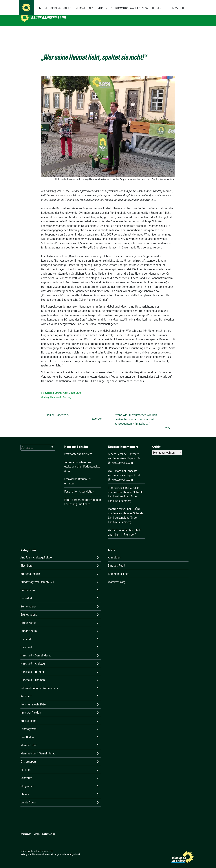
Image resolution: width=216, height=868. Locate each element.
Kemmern (26, 691)
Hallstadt (26, 634)
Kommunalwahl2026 (33, 700)
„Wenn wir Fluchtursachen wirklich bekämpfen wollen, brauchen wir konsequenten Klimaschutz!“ (142, 417)
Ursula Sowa (75, 388)
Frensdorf (26, 593)
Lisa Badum (27, 732)
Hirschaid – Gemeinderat (36, 651)
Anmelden (114, 553)
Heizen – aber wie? (74, 412)
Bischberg (27, 561)
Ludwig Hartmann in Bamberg (57, 392)
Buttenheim (28, 585)
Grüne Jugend (29, 610)
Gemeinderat (28, 602)
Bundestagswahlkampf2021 (37, 577)
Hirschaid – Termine (33, 667)
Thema (25, 789)
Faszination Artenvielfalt (79, 487)
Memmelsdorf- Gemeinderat (38, 749)
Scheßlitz (26, 773)
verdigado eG (74, 850)
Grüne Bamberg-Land (49, 18)
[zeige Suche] (190, 5)
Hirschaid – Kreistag (33, 659)
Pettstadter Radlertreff (78, 449)
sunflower (44, 850)
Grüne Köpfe (28, 618)
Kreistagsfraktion (31, 708)
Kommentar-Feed (119, 569)
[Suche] (186, 5)
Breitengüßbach (30, 569)
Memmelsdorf (29, 740)
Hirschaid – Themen (33, 675)
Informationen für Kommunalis (39, 683)
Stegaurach (27, 781)
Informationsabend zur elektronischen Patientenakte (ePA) (82, 462)
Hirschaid (26, 642)
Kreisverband (47, 388)
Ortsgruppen (28, 757)
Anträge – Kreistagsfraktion (37, 553)
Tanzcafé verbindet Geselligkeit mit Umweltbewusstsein (124, 454)
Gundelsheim (29, 626)
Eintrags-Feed (116, 561)
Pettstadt (26, 765)
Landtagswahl (61, 388)
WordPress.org (117, 577)
